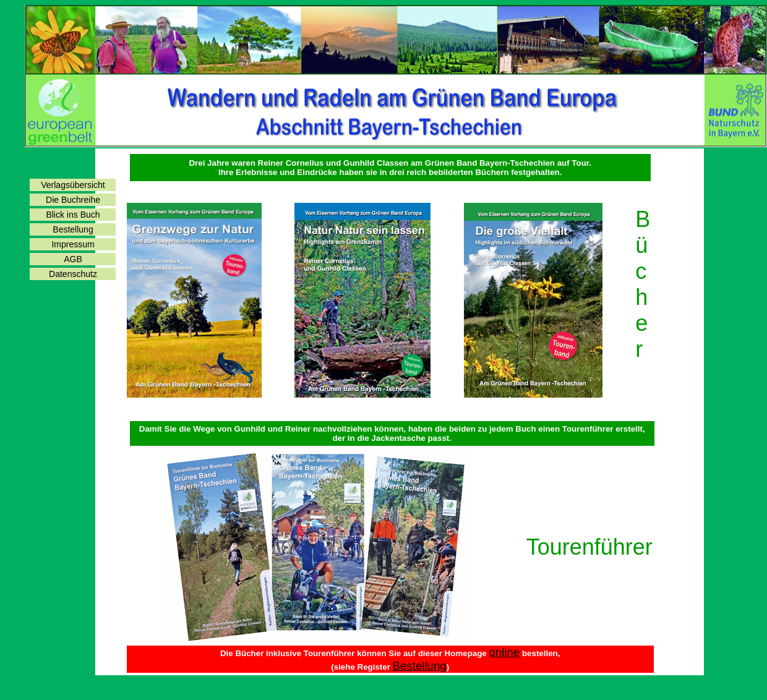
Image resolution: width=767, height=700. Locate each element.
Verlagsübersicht (73, 185)
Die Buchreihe (73, 200)
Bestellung (73, 229)
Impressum (73, 244)
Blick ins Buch (73, 215)
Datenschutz (73, 274)
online (504, 652)
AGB (73, 259)
